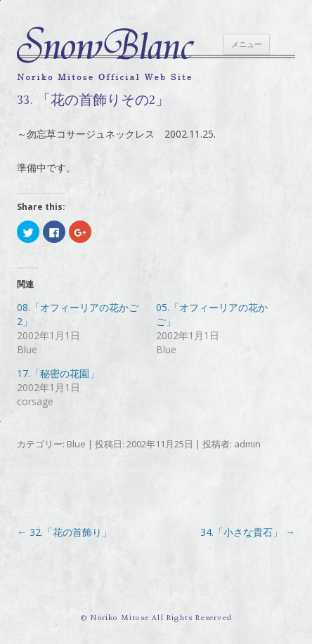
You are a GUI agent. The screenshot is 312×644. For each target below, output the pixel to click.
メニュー (247, 44)
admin (247, 444)
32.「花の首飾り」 (64, 532)
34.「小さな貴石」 (248, 532)
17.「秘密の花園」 (58, 373)
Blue (76, 444)
